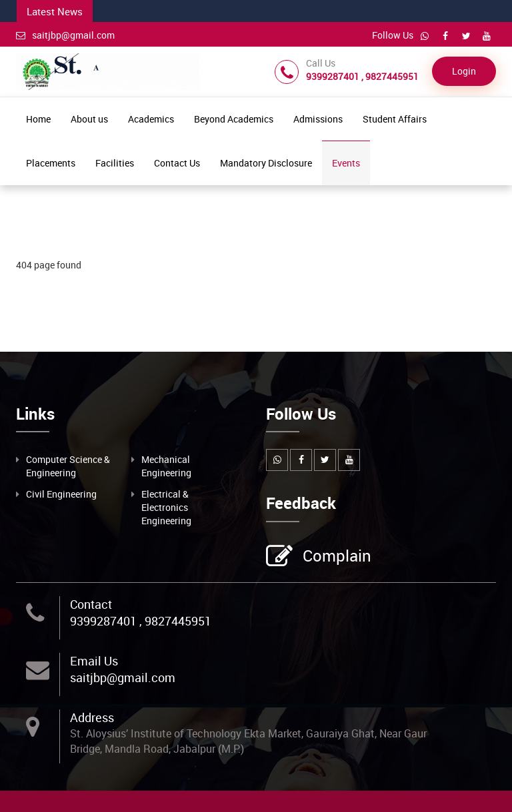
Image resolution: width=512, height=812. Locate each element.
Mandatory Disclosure (266, 163)
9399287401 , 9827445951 (141, 621)
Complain (335, 557)
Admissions (318, 119)
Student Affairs (395, 119)
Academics (151, 119)
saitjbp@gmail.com (65, 35)
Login (464, 71)
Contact (91, 604)
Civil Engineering (61, 494)
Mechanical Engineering (166, 466)
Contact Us (177, 163)
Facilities (115, 163)
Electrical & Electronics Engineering (166, 507)
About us (89, 119)
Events (346, 163)
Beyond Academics (234, 119)
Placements (51, 163)
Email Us (94, 661)
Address (92, 717)
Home (38, 119)
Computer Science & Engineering (68, 466)
